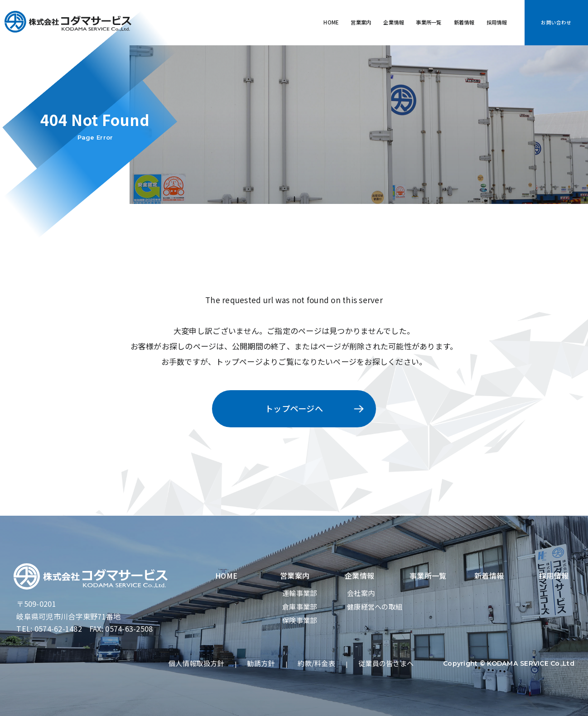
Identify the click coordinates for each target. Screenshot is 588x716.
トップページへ (294, 408)
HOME (251, 23)
